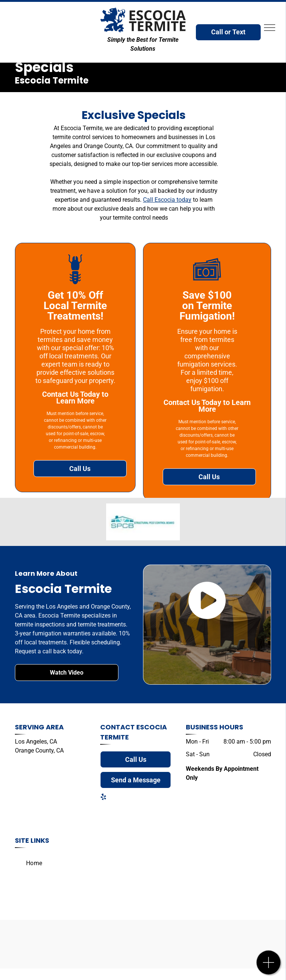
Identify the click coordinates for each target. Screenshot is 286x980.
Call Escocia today (167, 200)
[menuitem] (34, 863)
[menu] (270, 28)
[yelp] (103, 798)
